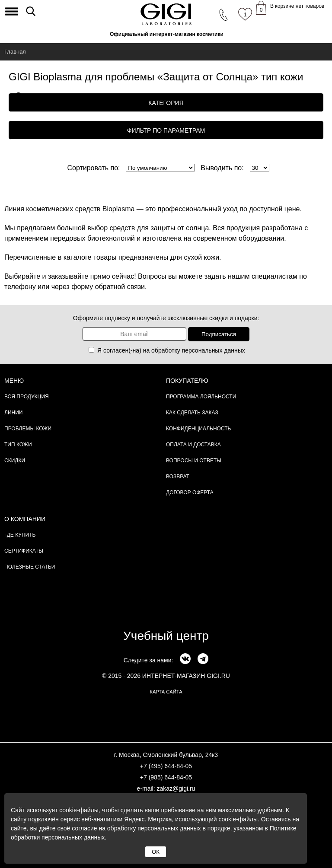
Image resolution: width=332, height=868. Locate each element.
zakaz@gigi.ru (176, 789)
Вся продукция (27, 397)
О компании (25, 519)
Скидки (15, 461)
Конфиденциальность (198, 429)
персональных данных (214, 350)
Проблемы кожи (28, 429)
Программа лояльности (201, 397)
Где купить (20, 535)
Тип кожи (18, 445)
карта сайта (166, 692)
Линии (13, 413)
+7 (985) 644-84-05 (166, 777)
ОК (156, 852)
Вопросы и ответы (194, 461)
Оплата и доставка (193, 445)
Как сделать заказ (192, 413)
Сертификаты (24, 551)
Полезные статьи (30, 567)
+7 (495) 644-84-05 (166, 766)
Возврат (178, 477)
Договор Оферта (190, 493)
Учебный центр (166, 636)
